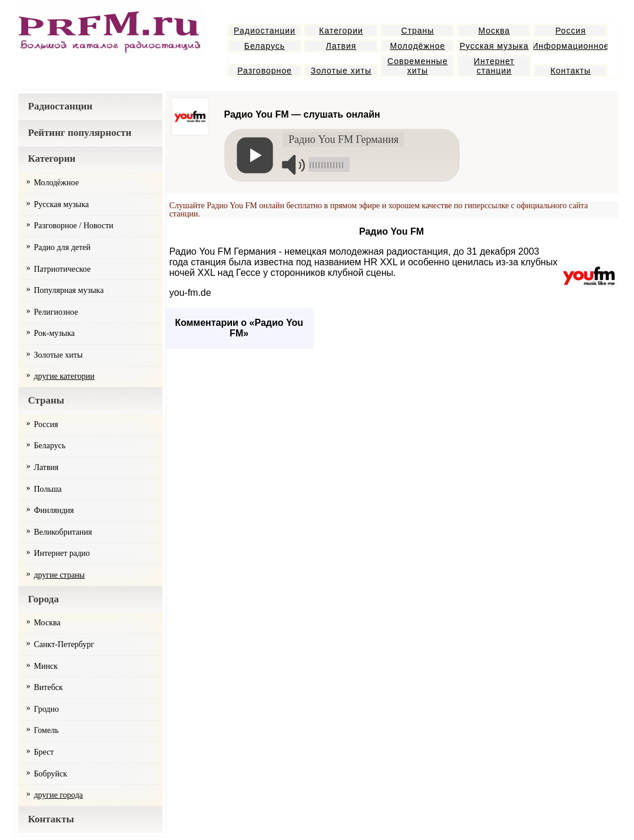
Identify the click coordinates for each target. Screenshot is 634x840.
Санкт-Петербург (64, 644)
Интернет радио (62, 553)
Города (44, 599)
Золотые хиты (341, 71)
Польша (48, 489)
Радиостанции (265, 31)
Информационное (570, 46)
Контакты (570, 71)
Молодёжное (418, 46)
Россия (570, 31)
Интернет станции (494, 66)
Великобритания (63, 532)
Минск (46, 666)
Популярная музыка (69, 290)
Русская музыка (494, 46)
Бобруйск (51, 774)
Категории (341, 31)
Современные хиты (418, 66)
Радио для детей (62, 247)
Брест (44, 752)
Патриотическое (62, 269)
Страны (417, 31)
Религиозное (56, 312)
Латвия (341, 46)
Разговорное (265, 71)
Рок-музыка (55, 333)
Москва (494, 31)
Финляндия (54, 510)
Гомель (47, 730)
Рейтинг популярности (80, 133)
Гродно (47, 709)
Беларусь (265, 46)
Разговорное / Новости (74, 226)
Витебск (49, 687)
